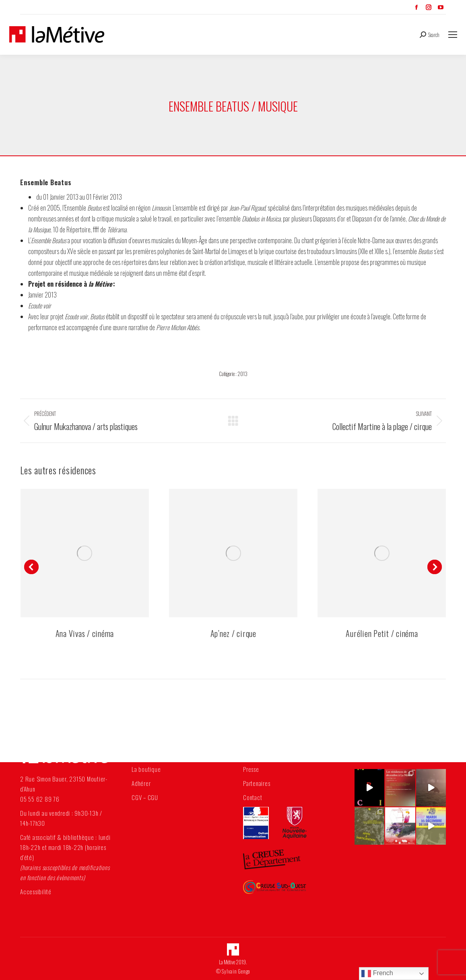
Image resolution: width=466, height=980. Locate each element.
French (377, 974)
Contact (253, 797)
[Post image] (85, 553)
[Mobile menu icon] (453, 35)
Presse (251, 769)
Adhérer (141, 783)
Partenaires (257, 783)
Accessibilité (36, 891)
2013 (242, 374)
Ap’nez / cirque (233, 633)
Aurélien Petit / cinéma (382, 633)
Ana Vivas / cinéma (85, 633)
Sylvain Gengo (236, 971)
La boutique (146, 769)
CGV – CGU (145, 797)
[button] (31, 567)
